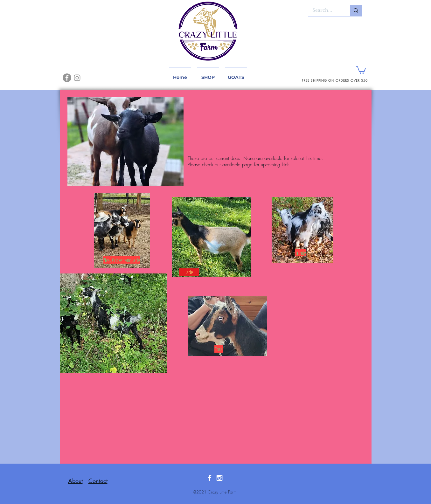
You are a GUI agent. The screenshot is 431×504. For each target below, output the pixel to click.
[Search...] (324, 10)
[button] (361, 70)
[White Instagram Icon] (219, 478)
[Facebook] (67, 78)
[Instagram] (77, 78)
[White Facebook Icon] (210, 478)
